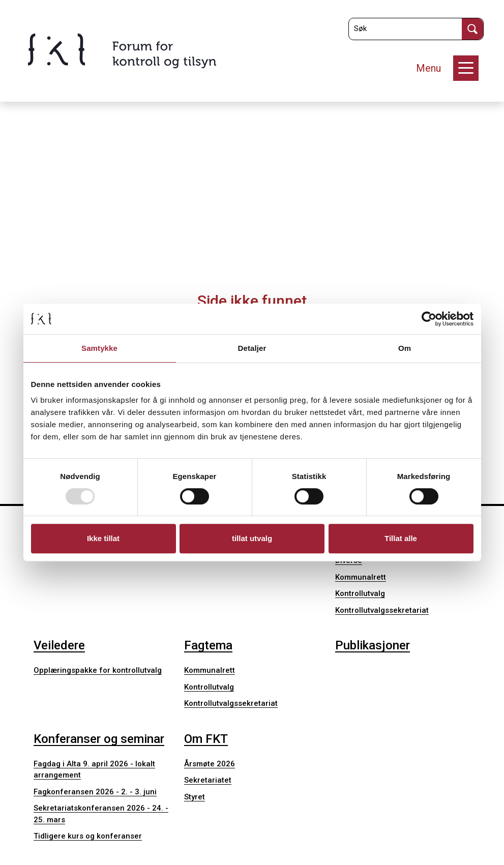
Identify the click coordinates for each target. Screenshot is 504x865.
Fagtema (208, 645)
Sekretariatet (208, 780)
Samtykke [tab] (99, 348)
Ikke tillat (103, 538)
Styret (195, 797)
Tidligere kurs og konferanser (88, 836)
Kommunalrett (361, 577)
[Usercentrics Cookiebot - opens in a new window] (429, 319)
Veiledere (59, 645)
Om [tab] (405, 348)
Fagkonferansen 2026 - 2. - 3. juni (95, 792)
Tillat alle (401, 538)
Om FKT (206, 739)
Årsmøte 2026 (210, 764)
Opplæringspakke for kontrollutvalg (98, 670)
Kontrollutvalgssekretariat (382, 610)
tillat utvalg (252, 538)
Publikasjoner (373, 645)
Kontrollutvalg (360, 593)
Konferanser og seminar (99, 739)
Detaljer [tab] (252, 348)
